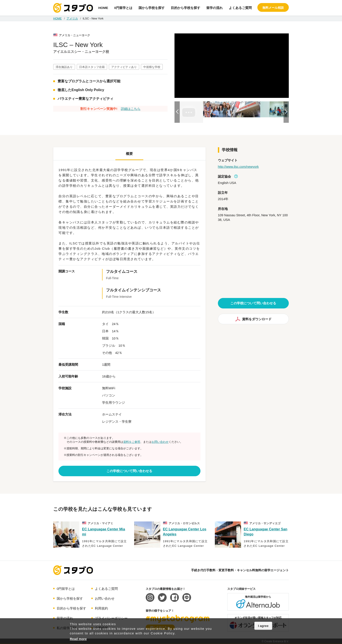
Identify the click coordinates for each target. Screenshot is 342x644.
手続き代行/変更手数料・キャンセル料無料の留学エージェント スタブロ (73, 8)
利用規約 (101, 608)
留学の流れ (215, 8)
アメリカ (72, 18)
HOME (103, 8)
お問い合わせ (160, 442)
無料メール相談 (273, 8)
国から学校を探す (152, 8)
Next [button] (286, 112)
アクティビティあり (124, 67)
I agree (263, 626)
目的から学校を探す (186, 8)
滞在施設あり (64, 67)
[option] (232, 66)
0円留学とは (123, 8)
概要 (129, 154)
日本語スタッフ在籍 (92, 67)
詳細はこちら (131, 109)
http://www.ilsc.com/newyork (238, 167)
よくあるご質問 (240, 8)
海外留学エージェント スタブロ (73, 570)
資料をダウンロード (253, 319)
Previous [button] (177, 112)
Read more (78, 639)
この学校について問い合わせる (129, 471)
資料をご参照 (132, 442)
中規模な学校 (152, 67)
